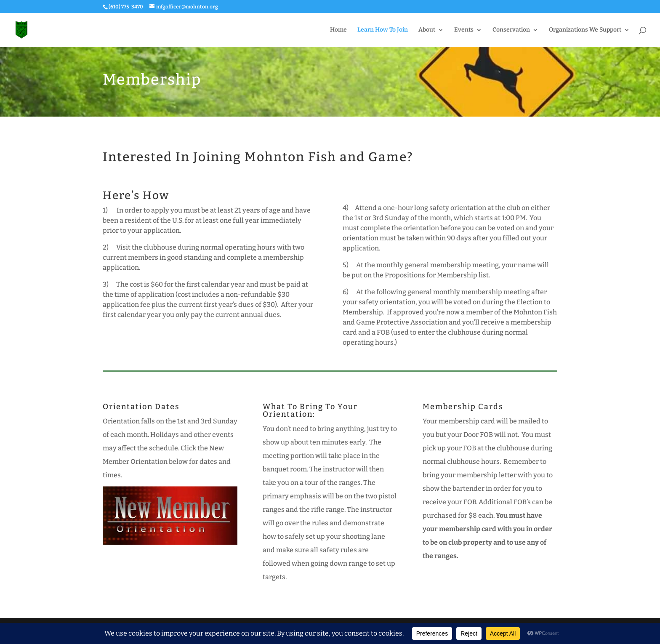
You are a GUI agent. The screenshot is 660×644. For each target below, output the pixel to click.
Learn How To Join (383, 30)
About (427, 30)
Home (338, 30)
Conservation (511, 30)
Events (464, 30)
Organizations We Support (585, 30)
